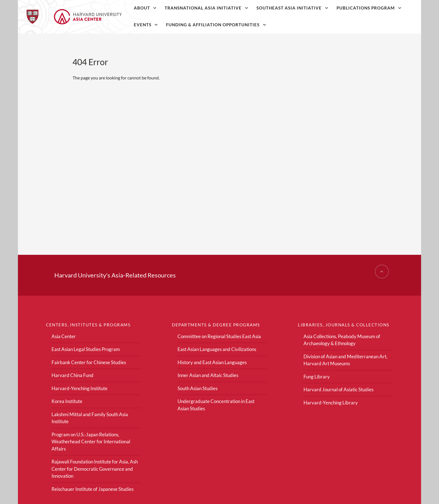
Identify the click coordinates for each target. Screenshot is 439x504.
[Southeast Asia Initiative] (326, 8)
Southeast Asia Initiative (289, 8)
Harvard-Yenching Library (331, 403)
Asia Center (64, 336)
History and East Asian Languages (212, 362)
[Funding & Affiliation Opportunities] (265, 25)
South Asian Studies (198, 388)
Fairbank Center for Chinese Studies (89, 362)
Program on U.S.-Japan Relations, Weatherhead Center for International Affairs (91, 442)
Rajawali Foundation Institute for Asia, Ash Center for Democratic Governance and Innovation (95, 469)
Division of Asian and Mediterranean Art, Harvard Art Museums (345, 360)
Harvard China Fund (73, 375)
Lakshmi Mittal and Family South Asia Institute (90, 418)
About (142, 8)
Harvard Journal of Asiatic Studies (338, 389)
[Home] (74, 17)
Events (143, 25)
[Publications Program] (400, 8)
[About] (155, 8)
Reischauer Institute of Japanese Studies (93, 489)
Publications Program (366, 8)
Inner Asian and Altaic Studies (208, 375)
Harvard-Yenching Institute (80, 388)
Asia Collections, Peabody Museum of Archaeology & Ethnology (342, 340)
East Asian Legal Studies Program (86, 349)
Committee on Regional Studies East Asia (219, 336)
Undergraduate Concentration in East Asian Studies (216, 405)
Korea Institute (67, 401)
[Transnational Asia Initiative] (247, 8)
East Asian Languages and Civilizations (217, 349)
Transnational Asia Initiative (203, 8)
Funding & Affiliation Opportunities (213, 25)
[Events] (156, 25)
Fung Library (317, 377)
